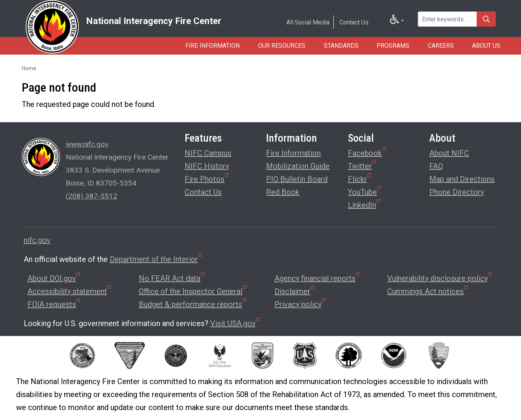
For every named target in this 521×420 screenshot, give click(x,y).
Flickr (360, 178)
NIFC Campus (208, 153)
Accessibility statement (70, 291)
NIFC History (207, 166)
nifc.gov (37, 240)
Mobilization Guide (298, 166)
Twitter (363, 165)
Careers (441, 46)
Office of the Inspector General (193, 291)
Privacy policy (301, 304)
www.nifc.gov (87, 144)
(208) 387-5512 (92, 196)
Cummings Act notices (428, 291)
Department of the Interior (157, 259)
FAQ (436, 166)
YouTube (365, 191)
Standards (341, 46)
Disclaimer (295, 291)
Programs (393, 46)
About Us (486, 46)
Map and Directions (462, 179)
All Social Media (308, 22)
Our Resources (281, 46)
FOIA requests (55, 304)
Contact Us (354, 22)
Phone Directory (457, 192)
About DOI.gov (55, 278)
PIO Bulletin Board (297, 179)
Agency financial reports (318, 278)
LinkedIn (365, 204)
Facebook (368, 152)
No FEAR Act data (172, 278)
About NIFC (449, 153)
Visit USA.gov (236, 323)
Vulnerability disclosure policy (440, 278)
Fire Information (212, 46)
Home (29, 68)
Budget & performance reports (193, 304)
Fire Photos (207, 178)
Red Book (283, 192)
